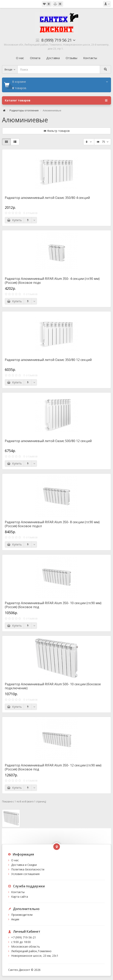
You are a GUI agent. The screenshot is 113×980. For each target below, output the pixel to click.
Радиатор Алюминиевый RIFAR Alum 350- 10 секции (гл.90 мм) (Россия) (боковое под (53, 605)
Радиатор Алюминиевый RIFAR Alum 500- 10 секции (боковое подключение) (53, 686)
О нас (15, 860)
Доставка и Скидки (24, 865)
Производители (22, 915)
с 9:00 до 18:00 (21, 942)
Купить (14, 220)
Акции (15, 919)
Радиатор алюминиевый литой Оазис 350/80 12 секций (48, 360)
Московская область (26, 946)
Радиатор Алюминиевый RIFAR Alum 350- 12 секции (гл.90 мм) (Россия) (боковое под (53, 767)
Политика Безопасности (28, 869)
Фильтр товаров (57, 131)
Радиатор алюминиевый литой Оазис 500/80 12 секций (48, 441)
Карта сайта (20, 897)
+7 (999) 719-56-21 (24, 937)
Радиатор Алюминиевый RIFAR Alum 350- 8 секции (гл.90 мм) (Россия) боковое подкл (52, 524)
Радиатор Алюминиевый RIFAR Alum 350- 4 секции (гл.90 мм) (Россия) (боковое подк (52, 281)
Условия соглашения (25, 874)
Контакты (18, 892)
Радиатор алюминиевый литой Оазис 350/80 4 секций (47, 198)
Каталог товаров (56, 100)
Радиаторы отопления (24, 110)
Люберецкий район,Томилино (31, 951)
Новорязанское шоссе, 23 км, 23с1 (35, 956)
